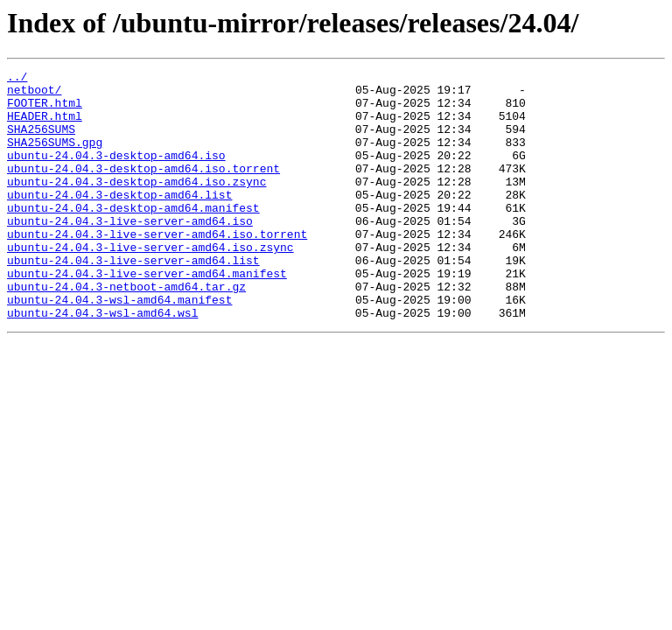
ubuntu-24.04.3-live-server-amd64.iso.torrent (157, 268)
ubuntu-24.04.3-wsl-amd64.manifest (119, 346)
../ (17, 79)
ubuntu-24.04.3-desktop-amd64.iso (116, 173)
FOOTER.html (45, 110)
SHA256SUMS (41, 142)
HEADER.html (45, 126)
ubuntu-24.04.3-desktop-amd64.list (119, 220)
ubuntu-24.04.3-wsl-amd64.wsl (102, 362)
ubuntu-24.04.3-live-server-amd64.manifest (147, 315)
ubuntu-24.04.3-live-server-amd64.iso (130, 252)
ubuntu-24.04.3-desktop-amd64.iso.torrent (143, 189)
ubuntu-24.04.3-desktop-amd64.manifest (133, 236)
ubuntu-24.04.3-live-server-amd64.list (133, 299)
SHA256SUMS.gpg (55, 157)
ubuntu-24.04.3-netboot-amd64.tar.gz (126, 331)
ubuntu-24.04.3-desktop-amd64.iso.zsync (136, 205)
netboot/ (34, 94)
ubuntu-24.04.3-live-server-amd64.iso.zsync (150, 283)
